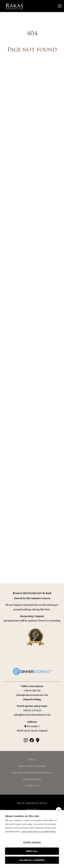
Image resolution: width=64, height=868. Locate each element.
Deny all (32, 851)
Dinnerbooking (32, 699)
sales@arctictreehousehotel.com (32, 715)
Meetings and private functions (32, 773)
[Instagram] (26, 740)
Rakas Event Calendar (32, 766)
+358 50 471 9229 (32, 710)
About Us (32, 810)
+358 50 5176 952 (32, 691)
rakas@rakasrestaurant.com (32, 695)
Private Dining (32, 779)
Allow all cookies (32, 860)
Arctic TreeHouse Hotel (32, 803)
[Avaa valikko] (60, 6)
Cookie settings (32, 842)
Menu (32, 760)
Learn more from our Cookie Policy (39, 832)
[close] (59, 810)
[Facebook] (32, 740)
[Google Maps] (38, 740)
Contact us (32, 786)
